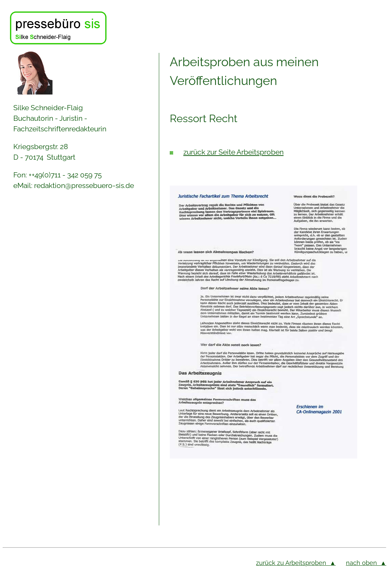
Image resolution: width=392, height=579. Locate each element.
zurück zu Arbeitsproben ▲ (296, 563)
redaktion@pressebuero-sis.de (84, 185)
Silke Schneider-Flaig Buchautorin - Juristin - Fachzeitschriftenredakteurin (60, 118)
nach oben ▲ (366, 563)
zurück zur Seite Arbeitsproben (233, 152)
